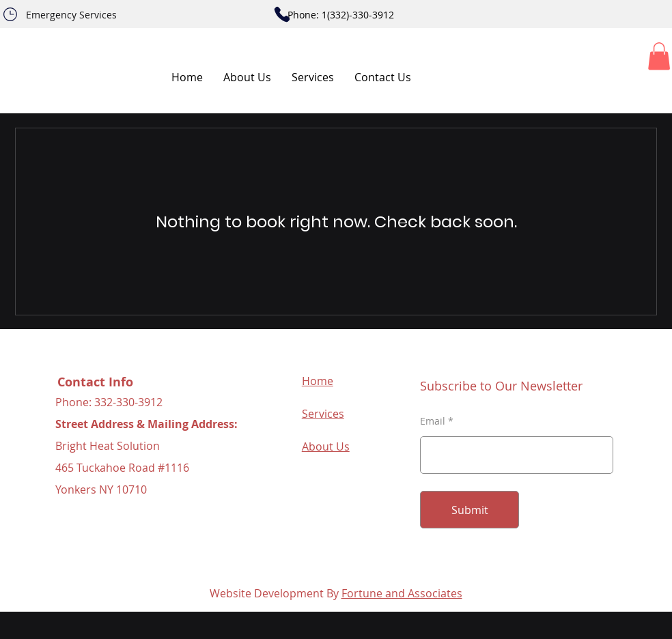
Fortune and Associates (402, 593)
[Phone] (10, 14)
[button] (659, 56)
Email (433, 421)
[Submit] (470, 510)
